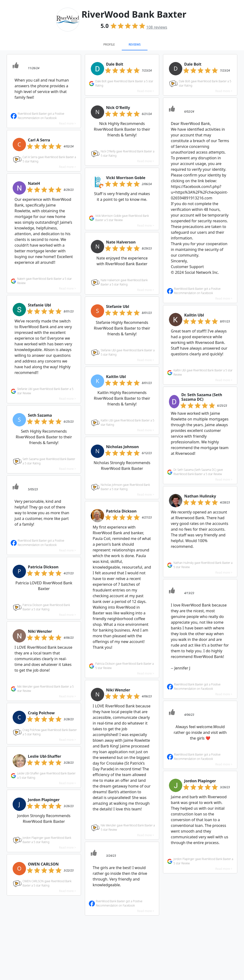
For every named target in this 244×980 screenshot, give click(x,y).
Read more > (68, 123)
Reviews (135, 44)
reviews (157, 27)
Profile (109, 44)
